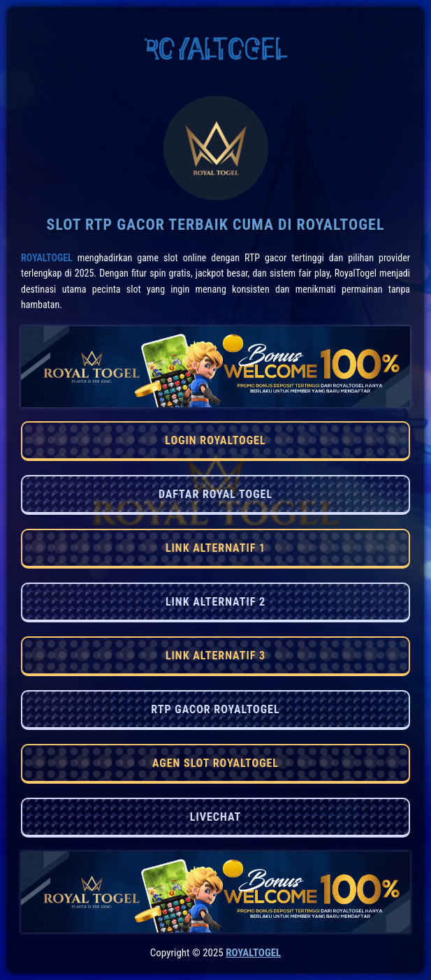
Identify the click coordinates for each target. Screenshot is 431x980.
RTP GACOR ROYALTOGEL (215, 709)
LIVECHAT (215, 817)
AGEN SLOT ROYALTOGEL (215, 763)
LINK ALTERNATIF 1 (215, 548)
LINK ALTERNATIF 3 (215, 656)
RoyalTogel (47, 258)
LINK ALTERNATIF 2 (215, 602)
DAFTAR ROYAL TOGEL (215, 494)
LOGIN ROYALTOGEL (215, 440)
